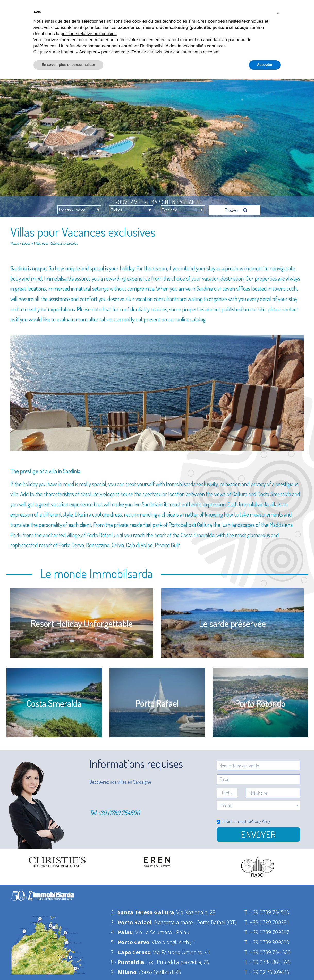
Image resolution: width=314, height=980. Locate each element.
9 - (124, 970)
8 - (128, 960)
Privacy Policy (260, 819)
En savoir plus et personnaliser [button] (69, 65)
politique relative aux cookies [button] (88, 34)
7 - (131, 950)
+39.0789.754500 (119, 810)
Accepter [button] (265, 65)
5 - (130, 940)
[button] (278, 12)
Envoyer (258, 832)
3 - (131, 920)
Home (15, 241)
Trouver (236, 208)
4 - (122, 930)
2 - (142, 910)
